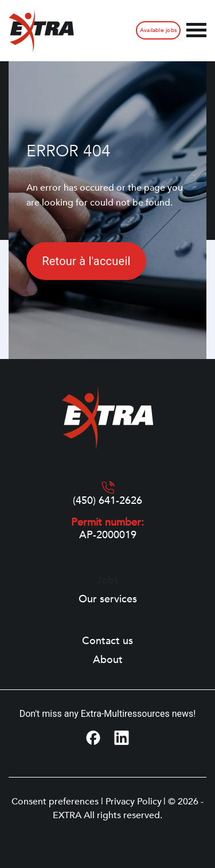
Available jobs (158, 30)
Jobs (107, 581)
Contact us (107, 641)
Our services (108, 599)
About (108, 660)
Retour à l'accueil (86, 261)
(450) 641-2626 (107, 501)
